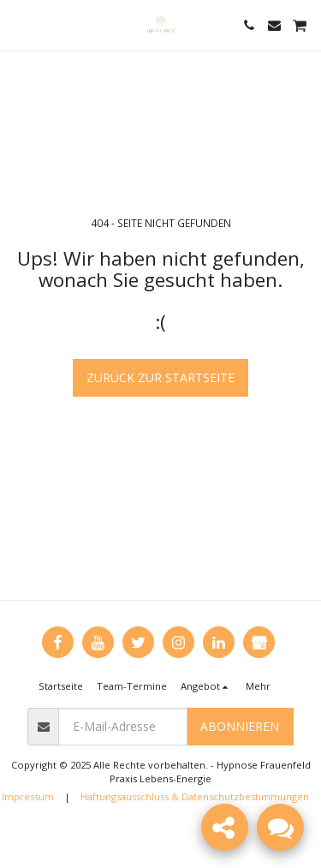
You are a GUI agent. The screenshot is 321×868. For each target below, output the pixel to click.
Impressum (28, 796)
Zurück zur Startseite (160, 377)
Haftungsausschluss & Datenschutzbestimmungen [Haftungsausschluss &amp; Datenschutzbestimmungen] (195, 796)
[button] (19, 24)
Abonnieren (240, 726)
